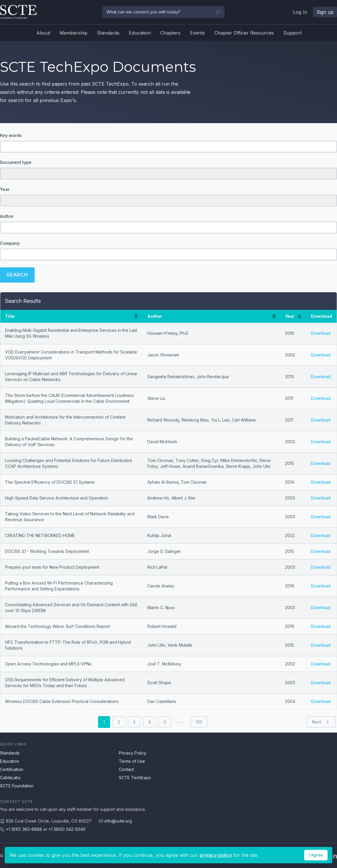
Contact (126, 769)
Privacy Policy (133, 753)
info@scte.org (118, 821)
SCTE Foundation (17, 786)
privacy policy (216, 855)
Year (5, 189)
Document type (16, 162)
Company (10, 243)
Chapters (170, 33)
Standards (108, 33)
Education (140, 33)
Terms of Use (132, 761)
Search (17, 275)
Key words (11, 135)
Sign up (325, 12)
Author (7, 216)
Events (197, 33)
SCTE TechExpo (135, 778)
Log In (300, 12)
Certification (12, 769)
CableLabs (10, 778)
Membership (74, 33)
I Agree (316, 855)
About (43, 33)
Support (293, 33)
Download (321, 333)
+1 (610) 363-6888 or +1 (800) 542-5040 (46, 829)
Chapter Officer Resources (244, 33)
